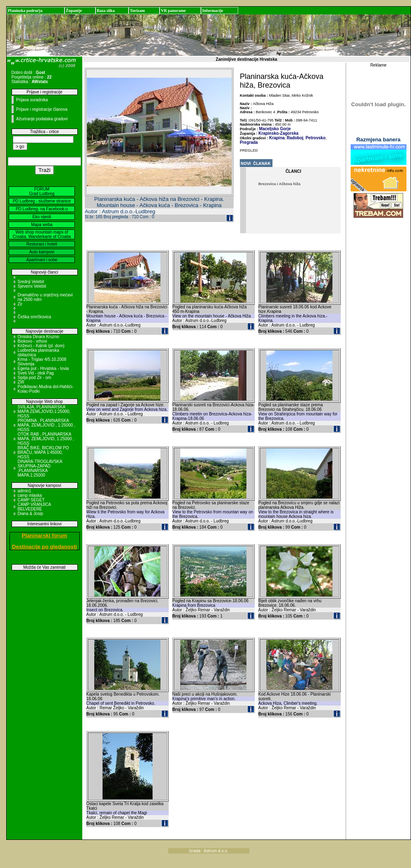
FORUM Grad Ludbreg (42, 191)
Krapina (277, 138)
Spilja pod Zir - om (35, 378)
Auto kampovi (42, 252)
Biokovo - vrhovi (32, 341)
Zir (20, 304)
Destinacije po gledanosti (44, 547)
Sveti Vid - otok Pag (36, 373)
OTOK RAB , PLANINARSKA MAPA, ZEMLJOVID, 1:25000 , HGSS (46, 439)
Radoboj (295, 138)
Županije (74, 11)
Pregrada (249, 142)
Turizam (137, 11)
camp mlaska (30, 495)
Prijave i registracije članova (42, 109)
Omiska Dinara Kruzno (39, 337)
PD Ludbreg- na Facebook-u (42, 209)
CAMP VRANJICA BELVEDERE (34, 507)
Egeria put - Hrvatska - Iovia (43, 368)
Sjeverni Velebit (32, 286)
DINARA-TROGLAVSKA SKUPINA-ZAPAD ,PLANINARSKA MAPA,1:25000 (40, 468)
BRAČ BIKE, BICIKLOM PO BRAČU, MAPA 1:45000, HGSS (43, 452)
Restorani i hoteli (42, 244)
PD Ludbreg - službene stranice (42, 201)
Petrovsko (315, 138)
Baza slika (106, 11)
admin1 (25, 491)
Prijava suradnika (32, 100)
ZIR (21, 382)
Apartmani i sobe (42, 260)
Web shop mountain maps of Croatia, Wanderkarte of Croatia (42, 234)
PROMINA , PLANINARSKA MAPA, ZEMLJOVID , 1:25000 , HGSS (47, 425)
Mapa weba (42, 225)
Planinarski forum (45, 535)
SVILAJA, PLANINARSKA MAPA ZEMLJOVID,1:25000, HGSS (44, 411)
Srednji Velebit (31, 282)
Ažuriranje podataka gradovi (42, 119)
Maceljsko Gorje (275, 129)
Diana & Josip (31, 514)
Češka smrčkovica (35, 317)
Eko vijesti (42, 217)
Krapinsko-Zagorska (278, 133)
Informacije (213, 11)
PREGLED (249, 150)
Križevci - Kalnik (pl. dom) (41, 346)
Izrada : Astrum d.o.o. (209, 851)
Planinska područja (25, 11)
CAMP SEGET (31, 500)
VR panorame (173, 11)
